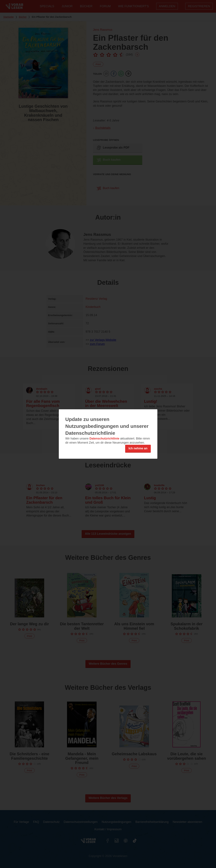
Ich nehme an (138, 448)
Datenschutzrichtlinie (104, 439)
